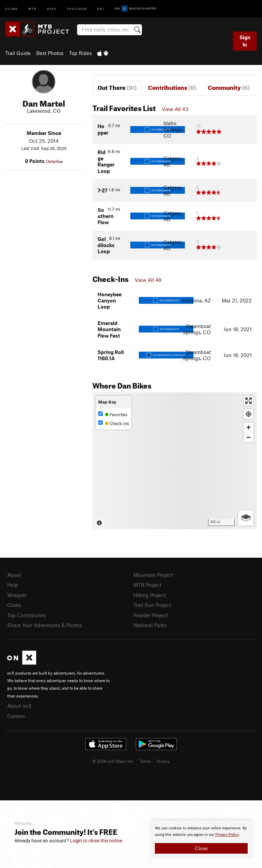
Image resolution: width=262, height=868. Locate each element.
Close (201, 848)
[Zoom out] (249, 437)
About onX (19, 706)
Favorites (113, 414)
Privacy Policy (227, 835)
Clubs (14, 605)
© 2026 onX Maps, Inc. (113, 761)
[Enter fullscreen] (249, 401)
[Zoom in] (249, 427)
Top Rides (80, 53)
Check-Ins (114, 423)
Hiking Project (150, 595)
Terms (145, 761)
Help (13, 585)
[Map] (175, 461)
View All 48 (148, 280)
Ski (101, 8)
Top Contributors (27, 615)
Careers (16, 716)
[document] (201, 839)
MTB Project (147, 585)
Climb (12, 8)
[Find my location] (249, 414)
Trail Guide (18, 53)
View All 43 (175, 109)
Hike (52, 8)
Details (54, 161)
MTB (33, 8)
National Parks (150, 625)
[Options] (246, 518)
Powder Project (151, 615)
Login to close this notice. (97, 841)
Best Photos (50, 53)
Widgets (17, 595)
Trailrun (77, 8)
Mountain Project (153, 575)
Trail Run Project (152, 605)
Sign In (245, 41)
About (14, 575)
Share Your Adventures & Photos (45, 625)
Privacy (163, 761)
